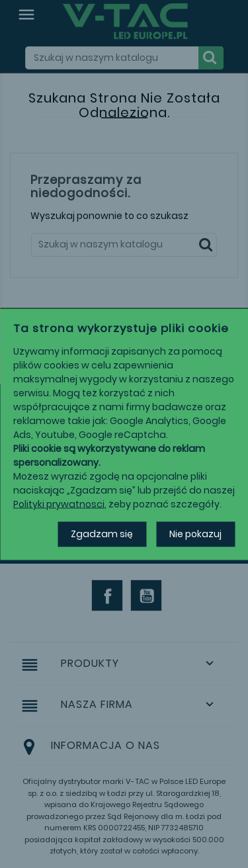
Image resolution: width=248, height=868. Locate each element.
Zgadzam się (102, 534)
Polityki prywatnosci (59, 504)
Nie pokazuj (195, 534)
